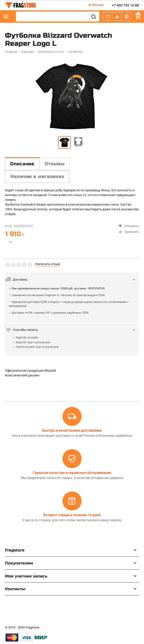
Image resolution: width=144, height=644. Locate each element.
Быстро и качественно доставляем (72, 430)
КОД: (9, 226)
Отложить (129, 226)
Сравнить (129, 232)
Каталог (6, 17)
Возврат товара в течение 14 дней (72, 515)
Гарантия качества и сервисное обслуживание (72, 473)
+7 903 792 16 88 (125, 5)
